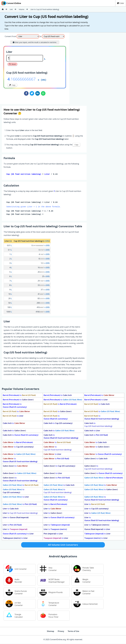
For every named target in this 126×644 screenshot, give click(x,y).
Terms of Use (73, 632)
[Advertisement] (88, 67)
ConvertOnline (11, 3)
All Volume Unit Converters (63, 545)
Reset (12, 64)
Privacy (61, 632)
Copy (12, 85)
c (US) (42, 80)
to (19, 396)
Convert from (10, 36)
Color (121, 3)
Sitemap (50, 632)
